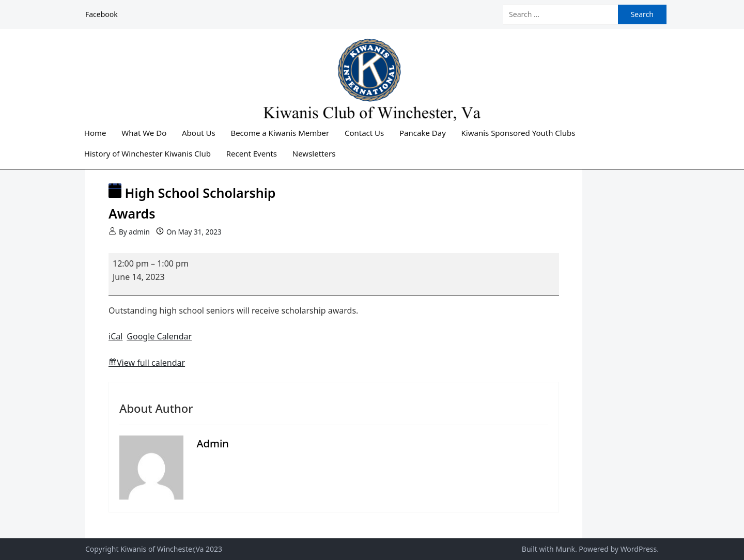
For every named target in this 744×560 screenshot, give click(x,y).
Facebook (102, 14)
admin (139, 232)
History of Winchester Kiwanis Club (148, 153)
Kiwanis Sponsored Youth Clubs (518, 133)
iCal (115, 336)
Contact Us (364, 133)
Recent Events (252, 153)
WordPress (639, 549)
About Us (199, 133)
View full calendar (151, 363)
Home (95, 133)
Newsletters (314, 153)
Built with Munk (548, 549)
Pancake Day (423, 133)
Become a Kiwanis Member (280, 133)
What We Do (144, 133)
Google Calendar (159, 336)
